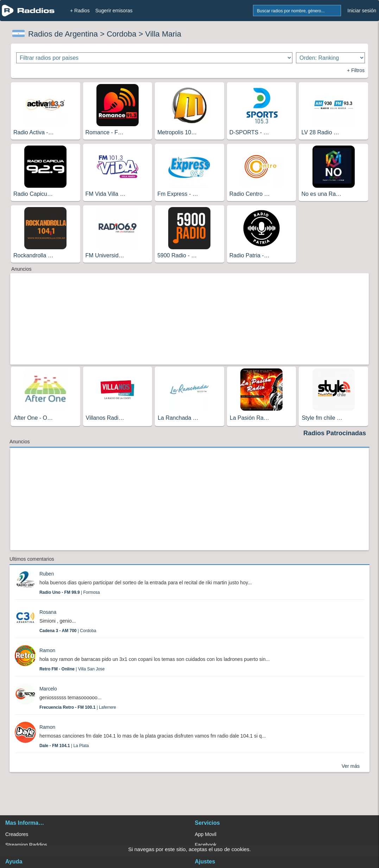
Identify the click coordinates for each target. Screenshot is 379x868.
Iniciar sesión (362, 11)
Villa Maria (163, 34)
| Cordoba (68, 631)
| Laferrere (78, 707)
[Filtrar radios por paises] (154, 58)
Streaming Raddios (26, 845)
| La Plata (64, 746)
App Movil (206, 834)
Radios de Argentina (63, 34)
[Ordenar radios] (330, 58)
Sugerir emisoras (114, 11)
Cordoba (121, 34)
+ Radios (80, 11)
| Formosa (70, 592)
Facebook (206, 845)
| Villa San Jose (72, 669)
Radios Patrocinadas (335, 433)
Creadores (17, 834)
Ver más (351, 766)
